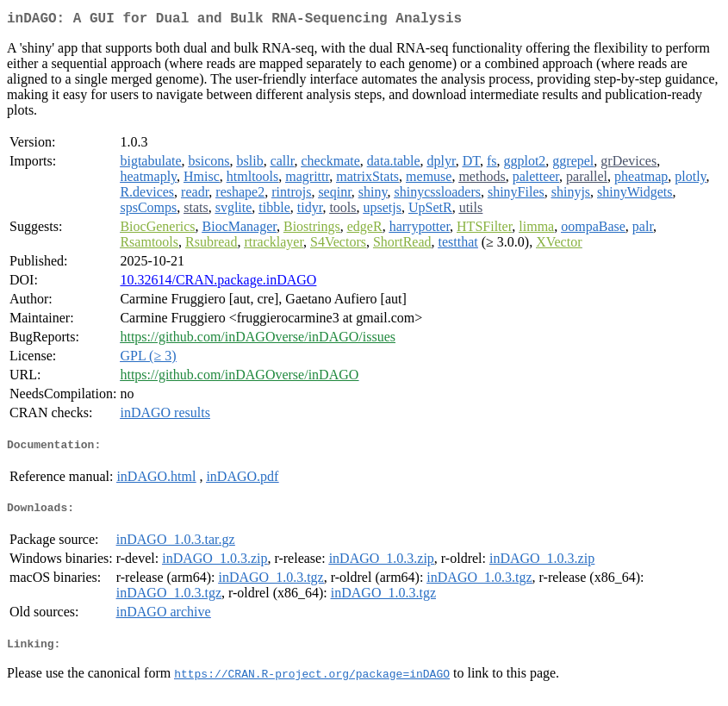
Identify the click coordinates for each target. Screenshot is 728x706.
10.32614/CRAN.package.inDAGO (218, 283)
